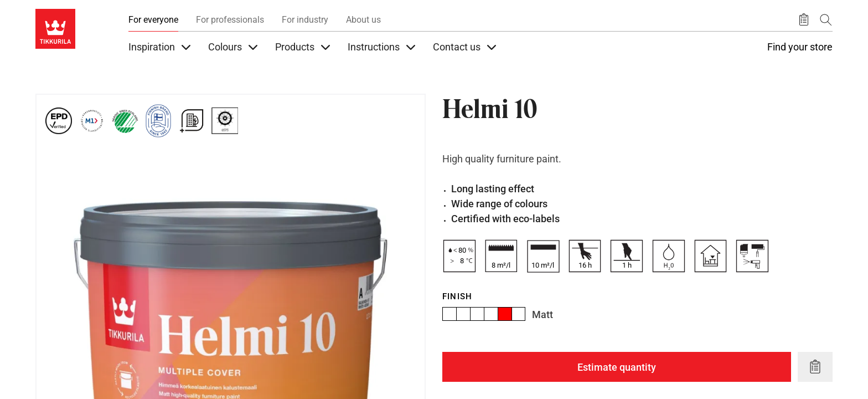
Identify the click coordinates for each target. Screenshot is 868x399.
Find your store (800, 47)
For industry (305, 20)
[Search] (826, 20)
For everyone (153, 20)
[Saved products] (804, 20)
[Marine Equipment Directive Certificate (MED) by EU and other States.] (225, 121)
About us (363, 20)
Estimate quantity (617, 367)
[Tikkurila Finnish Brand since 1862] (158, 121)
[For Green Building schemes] (192, 121)
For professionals (230, 20)
